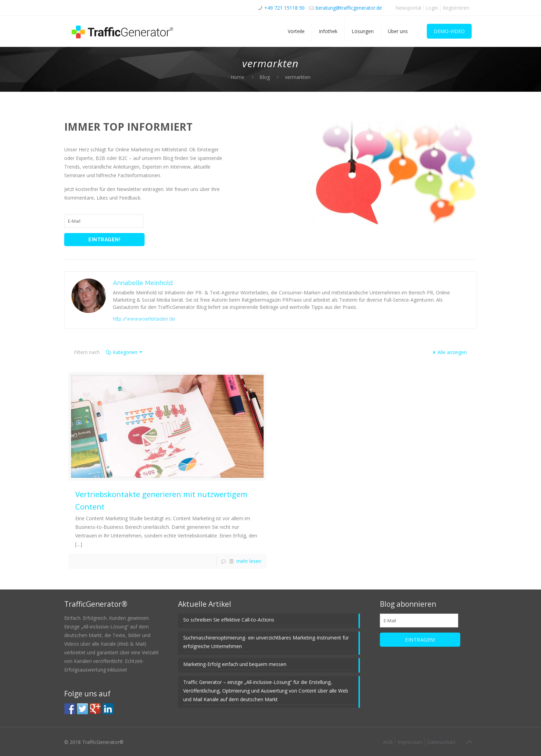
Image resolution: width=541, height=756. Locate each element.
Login (432, 8)
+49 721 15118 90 (284, 8)
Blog (265, 77)
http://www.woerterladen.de (144, 319)
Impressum (410, 742)
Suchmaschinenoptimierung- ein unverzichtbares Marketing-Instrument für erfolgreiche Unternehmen (266, 642)
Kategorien (124, 352)
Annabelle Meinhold (143, 283)
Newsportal (408, 8)
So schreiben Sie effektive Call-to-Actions (229, 620)
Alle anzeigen (449, 352)
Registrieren (456, 8)
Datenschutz (441, 742)
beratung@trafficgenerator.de (349, 8)
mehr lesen (249, 561)
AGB (388, 742)
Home (237, 77)
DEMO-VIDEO (449, 31)
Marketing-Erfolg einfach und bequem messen (235, 664)
